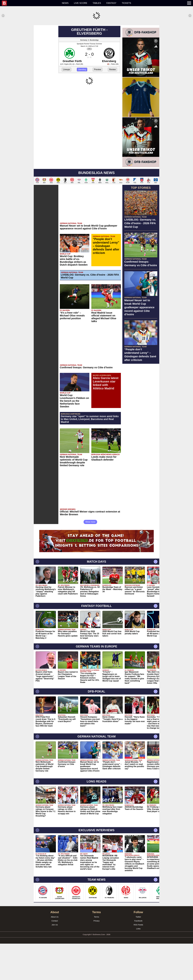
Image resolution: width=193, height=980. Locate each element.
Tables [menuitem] (97, 3)
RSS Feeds (138, 961)
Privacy (96, 957)
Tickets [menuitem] (126, 3)
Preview (98, 106)
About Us (55, 953)
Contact (55, 957)
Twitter (138, 953)
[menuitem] (31, 3)
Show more (90, 558)
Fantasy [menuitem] (111, 3)
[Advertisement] (96, 42)
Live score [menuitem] (81, 3)
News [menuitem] (65, 3)
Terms (97, 953)
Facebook (138, 957)
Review (112, 106)
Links (138, 965)
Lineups (66, 106)
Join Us (55, 961)
